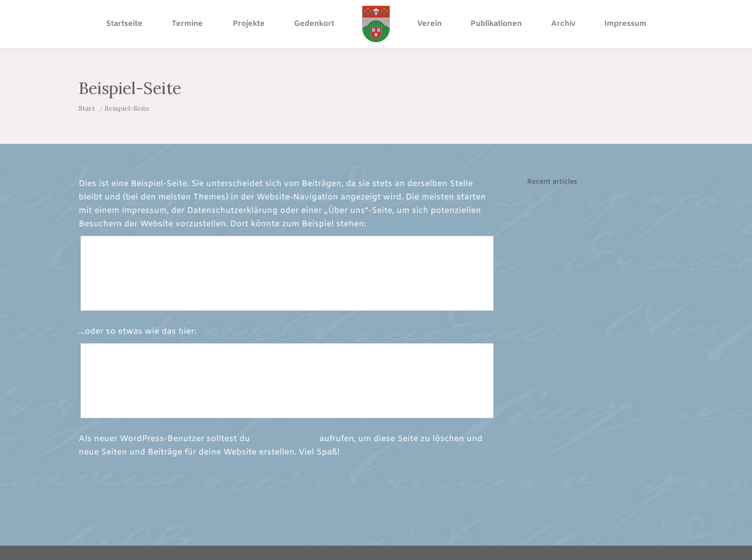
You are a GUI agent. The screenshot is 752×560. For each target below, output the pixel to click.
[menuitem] (124, 24)
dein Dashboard (285, 439)
